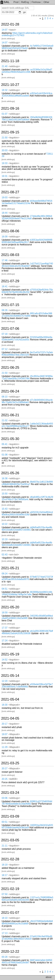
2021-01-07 (10, 913)
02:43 (5, 555)
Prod (16, 2)
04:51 (5, 589)
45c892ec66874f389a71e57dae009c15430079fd (27, 377)
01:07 (5, 114)
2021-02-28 (10, 859)
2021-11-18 (10, 61)
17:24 (5, 641)
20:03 (5, 150)
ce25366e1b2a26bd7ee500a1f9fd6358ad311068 (27, 71)
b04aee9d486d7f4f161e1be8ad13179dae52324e (27, 202)
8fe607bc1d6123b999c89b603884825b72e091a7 (27, 483)
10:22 (5, 524)
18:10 (5, 918)
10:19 (5, 539)
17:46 (5, 260)
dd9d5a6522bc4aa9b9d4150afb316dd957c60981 (27, 529)
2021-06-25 (10, 368)
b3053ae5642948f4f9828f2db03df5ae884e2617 (27, 241)
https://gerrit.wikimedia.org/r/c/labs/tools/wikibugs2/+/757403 (27, 34)
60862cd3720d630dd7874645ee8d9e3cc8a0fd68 (27, 803)
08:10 (5, 397)
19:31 (5, 176)
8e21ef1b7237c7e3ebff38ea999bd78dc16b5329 (27, 354)
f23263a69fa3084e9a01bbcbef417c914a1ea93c (27, 338)
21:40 (5, 66)
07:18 (5, 334)
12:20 (5, 681)
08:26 (5, 310)
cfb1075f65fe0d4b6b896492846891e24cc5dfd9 (27, 922)
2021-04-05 (10, 718)
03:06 (5, 798)
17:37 (5, 628)
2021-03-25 (10, 763)
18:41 (5, 286)
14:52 (5, 660)
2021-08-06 (10, 231)
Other (46, 2)
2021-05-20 (10, 607)
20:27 (5, 768)
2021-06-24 (10, 391)
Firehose (36, 2)
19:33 (5, 163)
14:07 (5, 30)
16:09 (5, 237)
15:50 (5, 494)
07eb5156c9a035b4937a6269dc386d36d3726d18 (27, 938)
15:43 (5, 509)
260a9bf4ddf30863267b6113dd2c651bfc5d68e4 (27, 118)
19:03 (5, 197)
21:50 (5, 138)
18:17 (5, 875)
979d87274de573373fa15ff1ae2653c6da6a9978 (27, 578)
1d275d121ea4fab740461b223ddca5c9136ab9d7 (27, 265)
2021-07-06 (10, 329)
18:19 (5, 865)
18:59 (5, 613)
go (24, 12)
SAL (5, 2)
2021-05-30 (10, 439)
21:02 (5, 420)
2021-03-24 (10, 793)
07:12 (5, 349)
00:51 (5, 822)
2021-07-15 (10, 305)
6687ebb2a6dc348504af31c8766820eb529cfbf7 (27, 961)
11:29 (5, 747)
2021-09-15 (10, 132)
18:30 (5, 705)
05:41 (5, 444)
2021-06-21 (10, 415)
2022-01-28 (10, 24)
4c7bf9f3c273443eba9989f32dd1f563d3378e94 (27, 47)
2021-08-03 (10, 255)
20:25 (5, 779)
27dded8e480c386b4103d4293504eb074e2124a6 (27, 217)
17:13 (5, 933)
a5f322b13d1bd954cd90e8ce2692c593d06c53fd (27, 513)
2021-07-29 (10, 281)
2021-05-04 (10, 699)
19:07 (5, 734)
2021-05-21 (10, 568)
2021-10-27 (10, 85)
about (49, 977)
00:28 (5, 957)
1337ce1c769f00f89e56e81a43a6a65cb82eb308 (27, 899)
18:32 (5, 90)
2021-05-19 (10, 654)
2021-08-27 (10, 192)
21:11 (5, 846)
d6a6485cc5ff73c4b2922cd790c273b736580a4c (27, 498)
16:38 (5, 478)
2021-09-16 (10, 108)
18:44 (5, 213)
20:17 (5, 724)
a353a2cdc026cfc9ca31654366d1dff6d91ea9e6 (27, 95)
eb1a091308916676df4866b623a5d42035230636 (27, 632)
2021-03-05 (10, 840)
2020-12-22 (10, 952)
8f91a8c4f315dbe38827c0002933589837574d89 (27, 315)
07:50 (5, 894)
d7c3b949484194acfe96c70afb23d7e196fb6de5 (27, 401)
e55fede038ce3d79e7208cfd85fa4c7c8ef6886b (27, 685)
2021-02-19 (10, 889)
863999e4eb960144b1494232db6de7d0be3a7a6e (27, 593)
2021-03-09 (10, 816)
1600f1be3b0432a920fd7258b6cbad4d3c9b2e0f (27, 826)
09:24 (5, 574)
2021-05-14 (10, 676)
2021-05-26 (10, 473)
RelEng (25, 2)
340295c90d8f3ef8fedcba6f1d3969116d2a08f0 (27, 617)
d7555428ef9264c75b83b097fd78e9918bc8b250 (27, 291)
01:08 (5, 455)
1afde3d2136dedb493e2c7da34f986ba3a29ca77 (27, 425)
